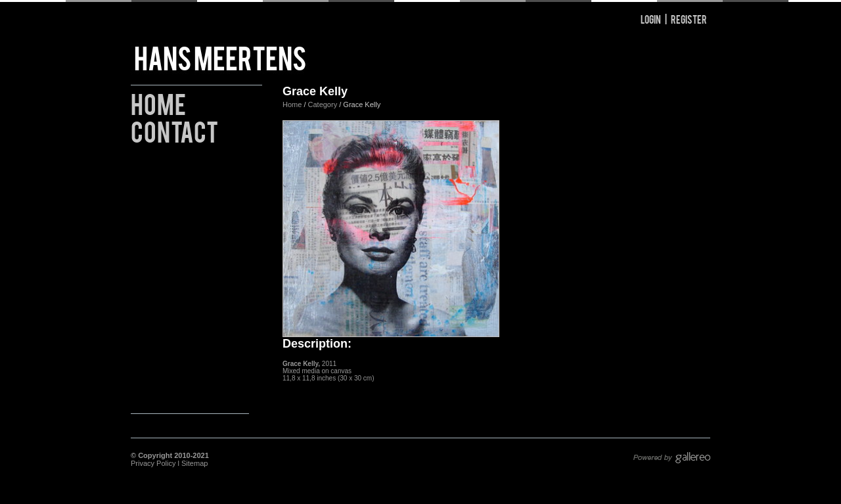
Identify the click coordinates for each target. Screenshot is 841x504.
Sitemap (194, 463)
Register (689, 19)
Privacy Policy (153, 463)
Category (324, 104)
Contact (174, 130)
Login (651, 19)
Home (158, 102)
